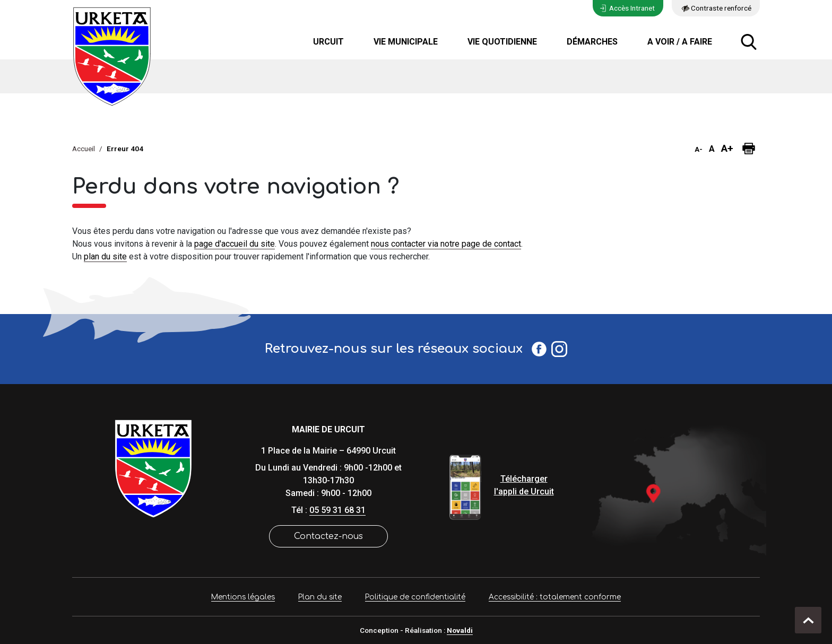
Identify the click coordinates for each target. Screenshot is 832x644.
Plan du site (320, 597)
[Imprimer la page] (749, 149)
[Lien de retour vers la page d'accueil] (153, 468)
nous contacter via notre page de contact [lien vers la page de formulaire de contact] (446, 244)
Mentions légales (243, 597)
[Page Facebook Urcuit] (539, 349)
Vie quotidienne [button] (502, 42)
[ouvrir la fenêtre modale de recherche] (749, 42)
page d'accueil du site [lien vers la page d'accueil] (235, 244)
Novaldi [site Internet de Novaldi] (460, 630)
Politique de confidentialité (415, 597)
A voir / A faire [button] (680, 42)
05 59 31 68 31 (337, 510)
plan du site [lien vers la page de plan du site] (105, 256)
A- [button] (699, 149)
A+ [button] (727, 148)
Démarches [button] (592, 42)
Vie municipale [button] (406, 42)
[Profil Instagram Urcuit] (559, 349)
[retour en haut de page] (808, 620)
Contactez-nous (328, 536)
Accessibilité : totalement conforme (555, 597)
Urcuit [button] (328, 42)
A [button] (712, 149)
